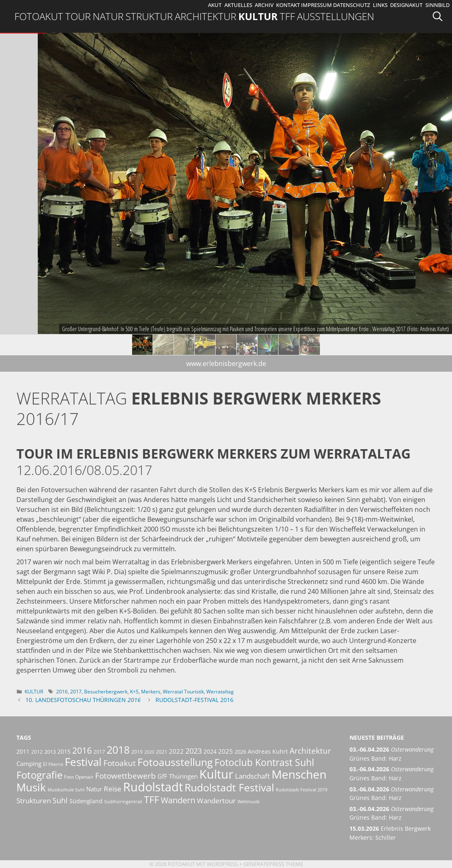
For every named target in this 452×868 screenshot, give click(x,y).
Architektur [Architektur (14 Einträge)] (310, 751)
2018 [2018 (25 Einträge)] (118, 750)
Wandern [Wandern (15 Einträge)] (178, 800)
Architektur (205, 16)
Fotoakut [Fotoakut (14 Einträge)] (120, 763)
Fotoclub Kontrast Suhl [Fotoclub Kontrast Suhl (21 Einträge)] (264, 762)
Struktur (149, 16)
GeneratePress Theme (273, 864)
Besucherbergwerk (106, 692)
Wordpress (222, 864)
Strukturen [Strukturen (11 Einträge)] (34, 801)
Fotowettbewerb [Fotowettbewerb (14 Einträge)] (126, 776)
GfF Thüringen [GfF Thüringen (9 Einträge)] (178, 776)
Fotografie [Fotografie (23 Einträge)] (39, 775)
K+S (134, 692)
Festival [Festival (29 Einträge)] (83, 762)
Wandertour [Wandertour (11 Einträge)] (216, 801)
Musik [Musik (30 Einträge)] (31, 787)
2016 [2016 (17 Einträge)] (82, 750)
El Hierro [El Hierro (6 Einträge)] (53, 764)
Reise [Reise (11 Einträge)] (113, 789)
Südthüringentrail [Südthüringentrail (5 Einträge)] (123, 802)
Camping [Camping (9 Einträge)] (29, 763)
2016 (62, 692)
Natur (108, 16)
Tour (78, 16)
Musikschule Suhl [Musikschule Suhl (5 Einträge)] (66, 790)
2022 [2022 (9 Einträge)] (176, 751)
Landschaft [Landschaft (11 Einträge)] (252, 776)
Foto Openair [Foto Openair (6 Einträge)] (79, 777)
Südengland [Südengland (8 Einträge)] (86, 801)
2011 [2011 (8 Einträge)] (23, 751)
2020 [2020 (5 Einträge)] (149, 752)
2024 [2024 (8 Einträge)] (210, 751)
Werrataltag (220, 692)
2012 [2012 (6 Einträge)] (37, 752)
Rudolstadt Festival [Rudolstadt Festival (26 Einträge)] (229, 787)
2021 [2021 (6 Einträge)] (162, 752)
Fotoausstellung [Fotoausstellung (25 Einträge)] (175, 762)
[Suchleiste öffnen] (441, 16)
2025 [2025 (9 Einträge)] (226, 751)
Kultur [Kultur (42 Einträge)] (216, 774)
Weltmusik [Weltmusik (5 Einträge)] (249, 802)
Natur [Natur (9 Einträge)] (94, 789)
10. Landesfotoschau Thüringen (83, 700)
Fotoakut (39, 16)
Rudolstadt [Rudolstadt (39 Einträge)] (153, 787)
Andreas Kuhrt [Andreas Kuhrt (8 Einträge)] (268, 751)
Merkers (151, 692)
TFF (287, 16)
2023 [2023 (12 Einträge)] (194, 751)
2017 (76, 692)
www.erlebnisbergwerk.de (226, 364)
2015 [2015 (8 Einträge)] (64, 751)
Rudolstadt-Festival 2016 (194, 700)
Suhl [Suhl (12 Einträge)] (60, 800)
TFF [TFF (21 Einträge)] (152, 800)
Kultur (258, 16)
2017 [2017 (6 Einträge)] (99, 752)
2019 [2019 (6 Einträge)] (137, 752)
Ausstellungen (336, 16)
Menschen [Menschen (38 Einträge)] (299, 774)
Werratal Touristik (183, 692)
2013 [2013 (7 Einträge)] (50, 752)
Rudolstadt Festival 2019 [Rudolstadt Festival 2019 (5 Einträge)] (301, 790)
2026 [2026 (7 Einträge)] (240, 752)
